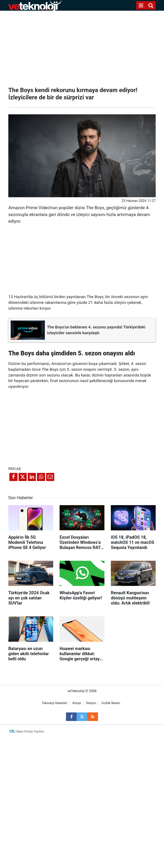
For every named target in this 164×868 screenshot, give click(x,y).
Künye (77, 703)
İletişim (91, 703)
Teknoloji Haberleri (54, 703)
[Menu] (141, 6)
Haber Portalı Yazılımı (30, 731)
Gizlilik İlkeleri (111, 703)
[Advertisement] (82, 47)
